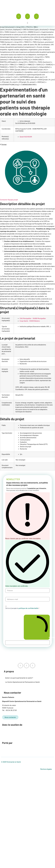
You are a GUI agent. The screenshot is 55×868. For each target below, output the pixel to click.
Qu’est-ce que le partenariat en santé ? (19, 678)
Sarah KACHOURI (26, 137)
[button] (27, 23)
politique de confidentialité (28, 608)
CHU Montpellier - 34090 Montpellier (33, 318)
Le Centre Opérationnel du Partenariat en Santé (22, 682)
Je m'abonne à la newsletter (38, 627)
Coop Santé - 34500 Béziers (30, 321)
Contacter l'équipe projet (9, 200)
